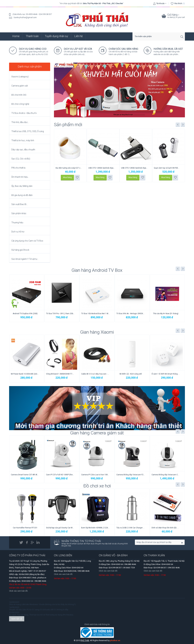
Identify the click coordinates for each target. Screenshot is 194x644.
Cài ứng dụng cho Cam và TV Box (27, 241)
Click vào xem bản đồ (63, 574)
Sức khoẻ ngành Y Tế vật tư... (25, 259)
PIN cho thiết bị (18, 168)
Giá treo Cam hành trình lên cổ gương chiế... (25, 528)
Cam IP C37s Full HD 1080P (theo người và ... (96, 475)
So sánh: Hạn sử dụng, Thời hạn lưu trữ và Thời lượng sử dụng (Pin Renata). (41, 615)
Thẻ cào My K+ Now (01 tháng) (166, 314)
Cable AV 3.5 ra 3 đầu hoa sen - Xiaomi (131, 374)
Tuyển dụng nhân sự (56, 36)
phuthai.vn (115, 640)
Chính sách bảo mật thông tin (97, 624)
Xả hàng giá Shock (20, 250)
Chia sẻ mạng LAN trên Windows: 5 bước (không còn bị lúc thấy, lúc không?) (42, 604)
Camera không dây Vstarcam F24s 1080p (166, 475)
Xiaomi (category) (20, 77)
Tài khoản (160, 3)
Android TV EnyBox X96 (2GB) (25, 314)
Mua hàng (67, 177)
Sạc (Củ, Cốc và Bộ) (21, 159)
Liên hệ (78, 36)
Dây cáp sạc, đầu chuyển (23, 150)
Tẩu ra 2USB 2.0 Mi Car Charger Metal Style (166, 528)
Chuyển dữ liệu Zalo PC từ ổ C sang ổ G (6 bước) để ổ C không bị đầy (39, 610)
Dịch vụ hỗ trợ (18, 232)
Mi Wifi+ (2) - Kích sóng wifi (166, 374)
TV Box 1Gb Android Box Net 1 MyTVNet (96, 314)
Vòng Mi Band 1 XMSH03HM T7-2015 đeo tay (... (96, 374)
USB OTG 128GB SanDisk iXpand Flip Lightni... (134, 168)
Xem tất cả (17, 619)
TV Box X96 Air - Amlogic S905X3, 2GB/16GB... (131, 314)
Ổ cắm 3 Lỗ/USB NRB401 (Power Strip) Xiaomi (25, 374)
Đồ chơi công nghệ (20, 104)
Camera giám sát (20, 86)
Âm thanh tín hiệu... (20, 177)
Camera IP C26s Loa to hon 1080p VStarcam (131, 475)
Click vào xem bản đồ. (19, 591)
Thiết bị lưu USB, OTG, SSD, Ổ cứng (28, 131)
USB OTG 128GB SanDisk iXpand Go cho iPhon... (167, 168)
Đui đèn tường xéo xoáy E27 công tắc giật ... (102, 168)
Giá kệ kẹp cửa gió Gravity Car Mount (96, 528)
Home (16, 36)
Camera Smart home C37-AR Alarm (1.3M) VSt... (60, 475)
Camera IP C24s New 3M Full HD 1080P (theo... (25, 475)
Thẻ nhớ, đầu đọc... (20, 122)
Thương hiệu (17, 223)
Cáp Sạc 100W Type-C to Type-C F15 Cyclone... (69, 168)
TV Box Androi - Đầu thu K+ (24, 113)
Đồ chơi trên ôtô (19, 95)
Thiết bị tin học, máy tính (23, 140)
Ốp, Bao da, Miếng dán (22, 186)
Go (182, 543)
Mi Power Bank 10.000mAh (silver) (60, 374)
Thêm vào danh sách (77, 177)
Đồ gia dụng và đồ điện (22, 195)
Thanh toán (32, 36)
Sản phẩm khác (19, 213)
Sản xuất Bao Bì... (20, 204)
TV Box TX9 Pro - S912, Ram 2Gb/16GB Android (60, 314)
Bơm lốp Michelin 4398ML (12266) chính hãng (131, 528)
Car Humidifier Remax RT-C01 (60, 528)
